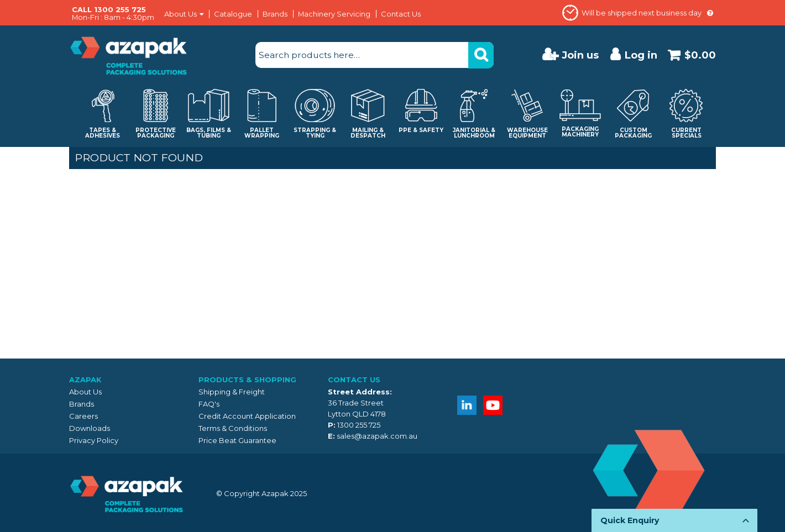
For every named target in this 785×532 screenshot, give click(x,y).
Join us (580, 55)
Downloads (90, 428)
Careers (83, 416)
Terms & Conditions (233, 428)
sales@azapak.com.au (377, 436)
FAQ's (209, 404)
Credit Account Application (247, 416)
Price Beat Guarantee (237, 440)
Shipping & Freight (232, 392)
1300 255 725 (359, 425)
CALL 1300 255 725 (109, 9)
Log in (641, 55)
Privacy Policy (94, 440)
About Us (180, 14)
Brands (275, 14)
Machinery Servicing (334, 14)
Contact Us (401, 14)
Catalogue (233, 14)
